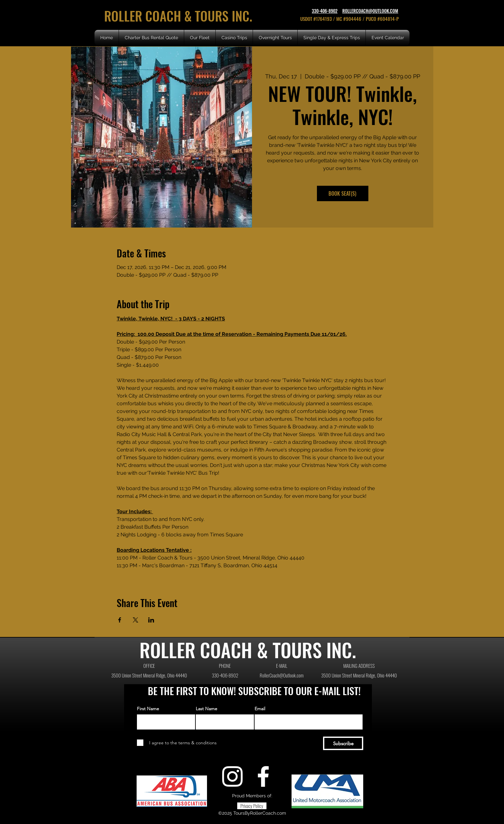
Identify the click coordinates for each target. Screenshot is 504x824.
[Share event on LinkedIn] (151, 620)
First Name (148, 709)
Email (260, 709)
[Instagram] (232, 776)
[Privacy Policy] (252, 806)
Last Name (207, 709)
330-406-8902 (325, 11)
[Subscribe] (343, 743)
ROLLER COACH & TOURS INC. (180, 16)
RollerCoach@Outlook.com (282, 675)
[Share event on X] (135, 620)
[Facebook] (263, 776)
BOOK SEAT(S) (342, 193)
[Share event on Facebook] (120, 620)
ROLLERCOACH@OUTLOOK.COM (370, 11)
